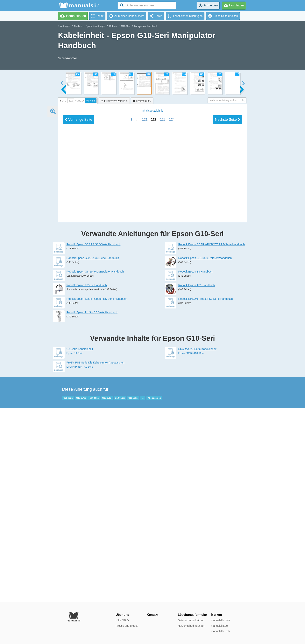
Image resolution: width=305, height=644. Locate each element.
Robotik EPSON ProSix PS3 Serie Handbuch (206, 492)
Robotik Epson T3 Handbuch (196, 465)
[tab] (78, 100)
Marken (78, 26)
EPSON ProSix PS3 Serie (80, 560)
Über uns (122, 615)
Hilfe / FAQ (122, 620)
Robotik (113, 26)
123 (163, 391)
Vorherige (79, 391)
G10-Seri (126, 26)
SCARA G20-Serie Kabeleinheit (197, 543)
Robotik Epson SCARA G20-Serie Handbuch (94, 438)
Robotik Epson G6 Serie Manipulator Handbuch (95, 465)
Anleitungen (64, 26)
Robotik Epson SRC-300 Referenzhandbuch (205, 452)
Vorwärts (91, 101)
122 (154, 391)
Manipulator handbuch (146, 26)
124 (172, 391)
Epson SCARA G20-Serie (192, 547)
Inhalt (152, 382)
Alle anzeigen (154, 592)
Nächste (227, 391)
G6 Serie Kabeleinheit (80, 543)
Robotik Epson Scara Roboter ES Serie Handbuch (97, 492)
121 (145, 391)
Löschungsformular (192, 615)
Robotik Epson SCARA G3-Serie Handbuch (93, 452)
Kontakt (152, 615)
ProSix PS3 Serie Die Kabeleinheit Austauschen (96, 556)
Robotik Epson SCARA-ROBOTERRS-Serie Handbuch (212, 438)
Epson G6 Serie (75, 547)
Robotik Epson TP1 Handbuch (197, 479)
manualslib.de (219, 626)
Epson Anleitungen (96, 26)
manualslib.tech (220, 631)
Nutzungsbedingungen (191, 626)
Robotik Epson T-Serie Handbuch (87, 479)
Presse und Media (127, 626)
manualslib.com (220, 620)
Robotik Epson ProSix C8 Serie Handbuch (92, 506)
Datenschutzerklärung (191, 620)
